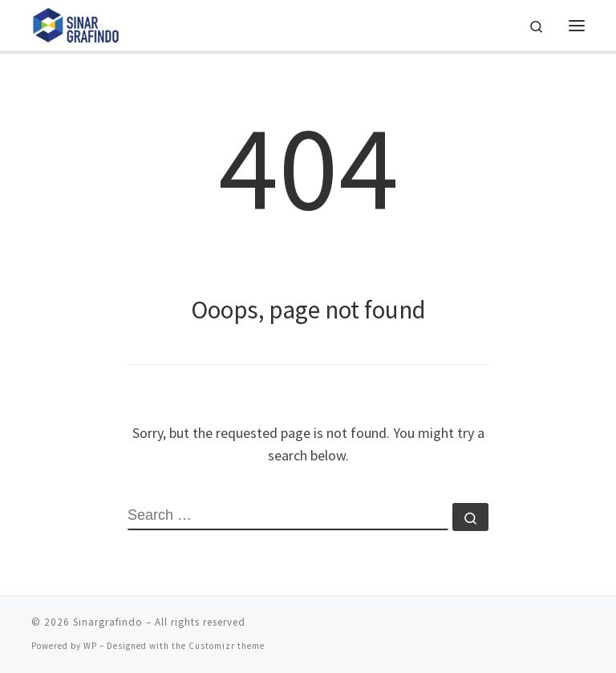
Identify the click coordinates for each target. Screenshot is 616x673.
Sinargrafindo (108, 622)
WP (90, 646)
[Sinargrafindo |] (76, 23)
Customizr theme (227, 646)
